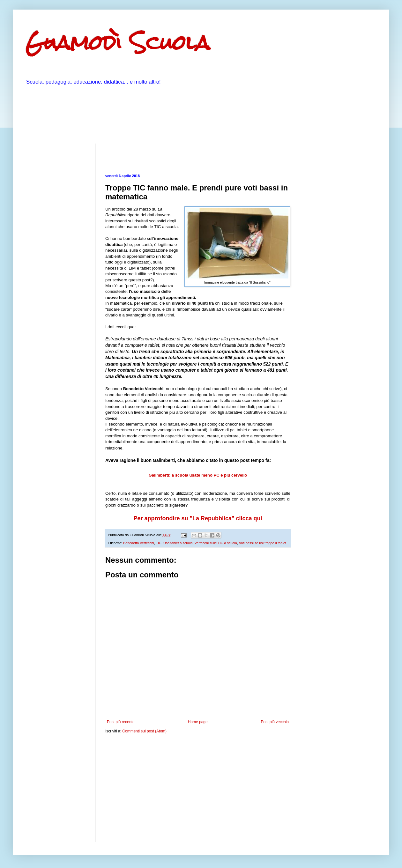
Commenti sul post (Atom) (144, 731)
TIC (158, 543)
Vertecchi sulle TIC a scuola (216, 543)
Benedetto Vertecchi (139, 543)
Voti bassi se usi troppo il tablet (263, 543)
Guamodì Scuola (118, 43)
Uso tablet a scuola (178, 543)
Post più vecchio (275, 722)
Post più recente (121, 722)
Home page (198, 722)
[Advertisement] (142, 118)
